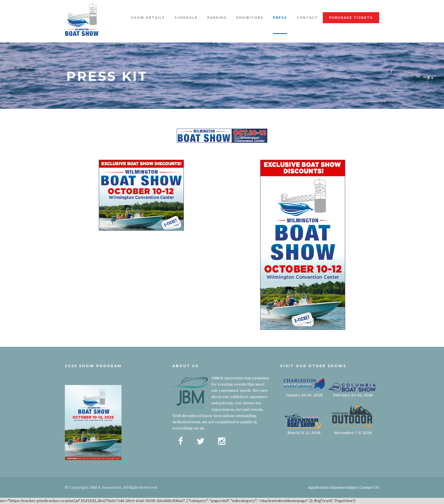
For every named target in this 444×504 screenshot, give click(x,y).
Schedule (186, 18)
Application (318, 487)
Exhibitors (250, 18)
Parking (217, 18)
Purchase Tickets (351, 18)
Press (280, 18)
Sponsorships (344, 487)
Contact (307, 18)
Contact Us (369, 487)
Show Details (148, 18)
